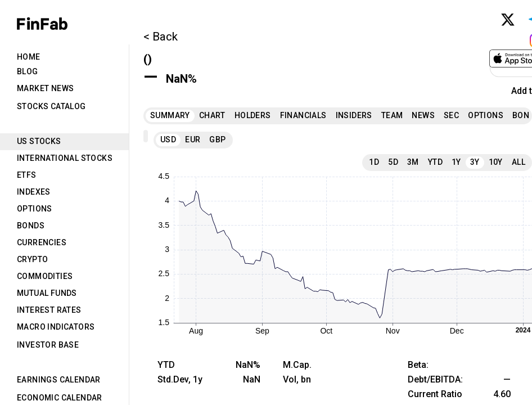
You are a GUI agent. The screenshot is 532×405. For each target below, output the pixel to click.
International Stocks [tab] (65, 158)
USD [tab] (168, 139)
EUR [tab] (193, 139)
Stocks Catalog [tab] (51, 106)
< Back (161, 37)
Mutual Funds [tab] (47, 293)
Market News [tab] (45, 88)
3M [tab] (413, 162)
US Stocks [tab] (39, 141)
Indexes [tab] (34, 192)
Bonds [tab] (31, 226)
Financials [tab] (303, 115)
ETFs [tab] (27, 175)
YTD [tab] (435, 162)
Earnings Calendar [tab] (59, 380)
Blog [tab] (28, 71)
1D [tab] (374, 162)
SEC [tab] (451, 115)
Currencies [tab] (42, 242)
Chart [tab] (212, 115)
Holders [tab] (253, 115)
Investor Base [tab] (48, 345)
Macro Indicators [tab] (56, 327)
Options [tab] (35, 209)
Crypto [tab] (32, 259)
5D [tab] (393, 162)
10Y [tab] (496, 162)
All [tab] (519, 162)
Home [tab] (29, 57)
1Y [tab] (456, 162)
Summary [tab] (170, 115)
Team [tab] (392, 115)
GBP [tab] (217, 139)
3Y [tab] (475, 162)
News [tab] (423, 115)
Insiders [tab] (354, 115)
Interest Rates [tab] (49, 310)
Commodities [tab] (45, 276)
